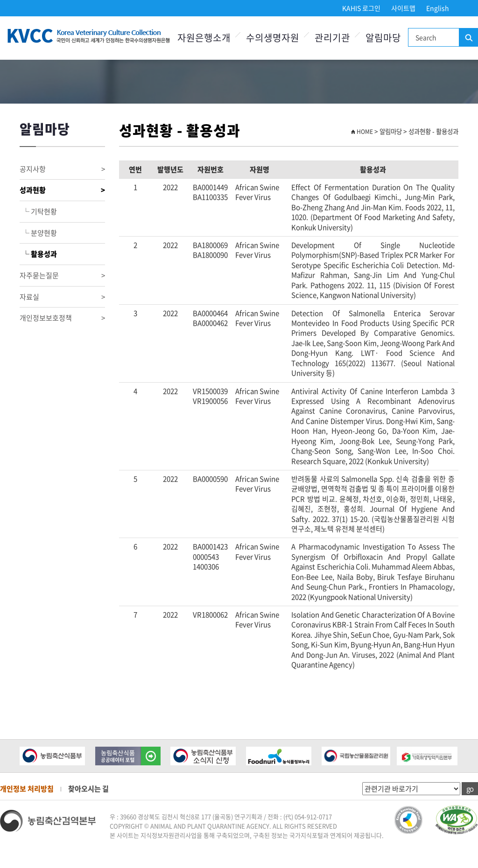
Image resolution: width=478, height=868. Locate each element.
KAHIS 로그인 (361, 8)
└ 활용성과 (38, 254)
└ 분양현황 (38, 233)
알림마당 (383, 38)
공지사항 (62, 169)
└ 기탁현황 (38, 211)
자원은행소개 (204, 38)
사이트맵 (403, 8)
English (438, 8)
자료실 (62, 297)
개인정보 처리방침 (27, 789)
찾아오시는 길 (88, 789)
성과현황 (62, 190)
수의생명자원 (273, 38)
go (470, 789)
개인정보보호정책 (62, 318)
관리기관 (332, 38)
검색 (468, 38)
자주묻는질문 (62, 276)
